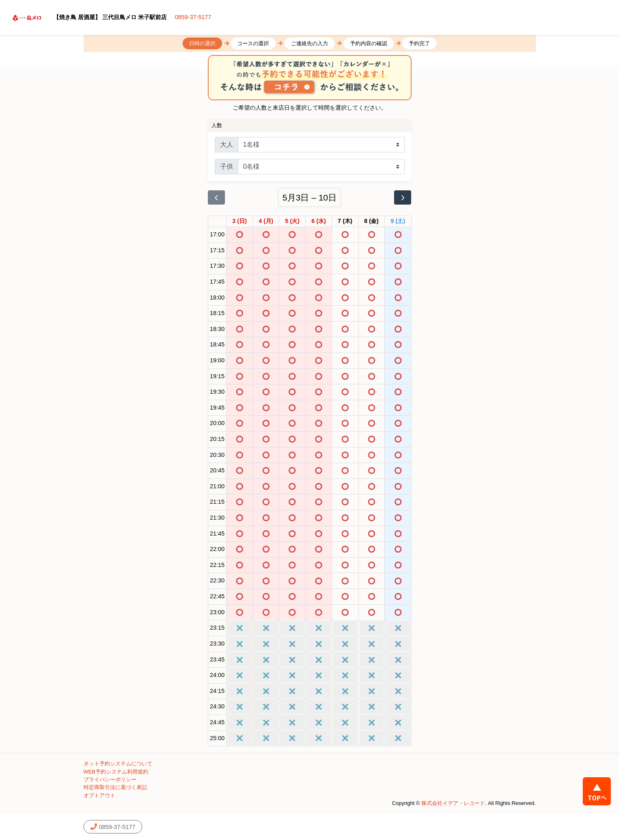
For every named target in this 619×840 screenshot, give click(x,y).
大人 (227, 144)
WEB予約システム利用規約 (116, 772)
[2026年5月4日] (266, 221)
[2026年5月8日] (372, 221)
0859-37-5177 (193, 17)
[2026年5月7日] (345, 221)
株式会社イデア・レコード (453, 803)
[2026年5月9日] (398, 221)
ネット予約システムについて (118, 764)
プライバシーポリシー (110, 779)
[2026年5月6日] (319, 221)
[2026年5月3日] (240, 221)
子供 (227, 166)
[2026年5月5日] (292, 221)
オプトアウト (99, 795)
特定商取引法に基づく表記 (115, 787)
